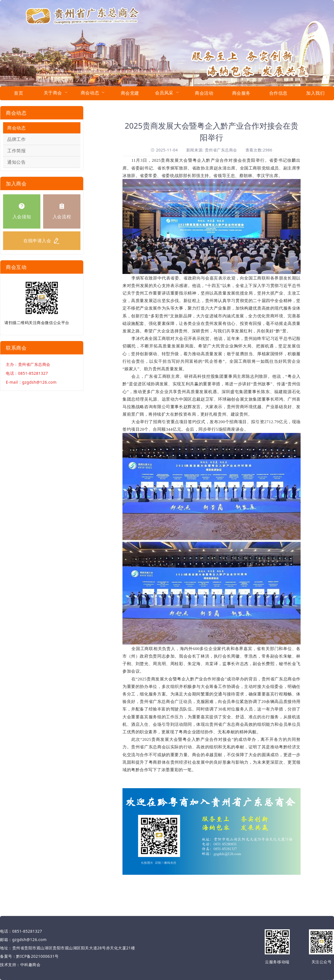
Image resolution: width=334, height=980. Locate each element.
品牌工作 (16, 139)
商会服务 (241, 93)
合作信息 (278, 93)
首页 (19, 93)
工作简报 (16, 151)
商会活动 (204, 93)
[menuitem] (19, 93)
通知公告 (16, 162)
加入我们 (315, 93)
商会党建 (130, 93)
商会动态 (16, 128)
